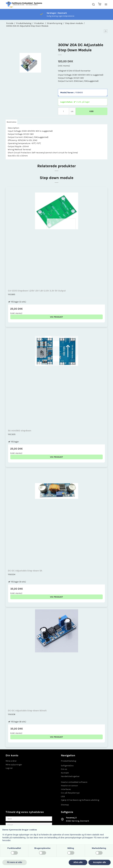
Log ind (9, 768)
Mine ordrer (11, 761)
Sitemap (65, 805)
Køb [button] (92, 111)
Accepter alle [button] (100, 862)
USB (63, 796)
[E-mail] (29, 825)
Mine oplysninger (14, 765)
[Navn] (29, 819)
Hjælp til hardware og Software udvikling (80, 800)
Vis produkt (56, 317)
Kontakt (65, 773)
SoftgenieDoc (67, 766)
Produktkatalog (68, 761)
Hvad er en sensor (69, 786)
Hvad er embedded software (74, 782)
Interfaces (66, 789)
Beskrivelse (12, 122)
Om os (64, 769)
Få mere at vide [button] (15, 862)
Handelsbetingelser (70, 776)
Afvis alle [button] (78, 862)
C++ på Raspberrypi (70, 793)
